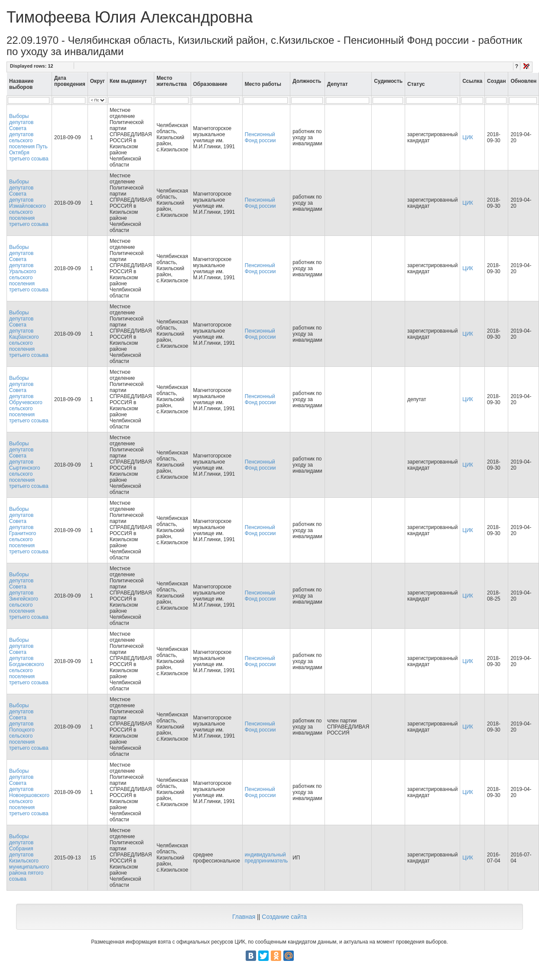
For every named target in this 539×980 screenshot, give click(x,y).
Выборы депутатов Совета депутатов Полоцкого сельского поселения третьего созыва (29, 727)
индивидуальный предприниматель (266, 858)
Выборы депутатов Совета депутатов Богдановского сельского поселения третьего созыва (29, 661)
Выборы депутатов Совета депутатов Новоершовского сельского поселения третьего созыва (29, 792)
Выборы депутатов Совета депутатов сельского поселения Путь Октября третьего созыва (29, 137)
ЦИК (468, 137)
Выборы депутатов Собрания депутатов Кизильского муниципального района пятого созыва (29, 858)
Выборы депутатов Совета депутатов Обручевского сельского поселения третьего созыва (29, 399)
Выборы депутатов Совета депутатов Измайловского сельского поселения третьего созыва (29, 203)
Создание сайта (284, 917)
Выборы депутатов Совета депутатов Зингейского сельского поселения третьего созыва (29, 596)
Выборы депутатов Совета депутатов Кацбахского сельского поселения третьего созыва (29, 334)
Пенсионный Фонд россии (260, 137)
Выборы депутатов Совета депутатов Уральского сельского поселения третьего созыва (29, 268)
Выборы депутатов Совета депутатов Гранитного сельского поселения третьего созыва (29, 530)
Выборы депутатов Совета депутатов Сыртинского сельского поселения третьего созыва (29, 465)
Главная (244, 917)
